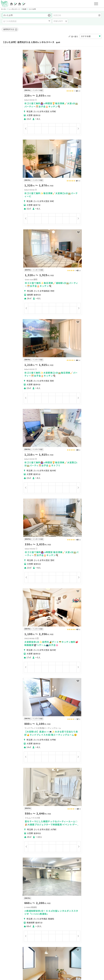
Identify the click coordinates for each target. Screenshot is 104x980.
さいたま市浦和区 (12, 905)
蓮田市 (7, 915)
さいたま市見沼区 (60, 900)
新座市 (72, 910)
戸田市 (33, 910)
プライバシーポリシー (14, 957)
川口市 (56, 905)
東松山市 (88, 905)
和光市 (64, 910)
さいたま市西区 (11, 900)
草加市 (17, 910)
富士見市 (89, 910)
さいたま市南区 (28, 905)
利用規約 (30, 957)
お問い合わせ (87, 957)
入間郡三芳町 (18, 915)
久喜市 (80, 910)
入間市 (40, 910)
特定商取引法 (43, 957)
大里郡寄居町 (31, 915)
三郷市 (97, 910)
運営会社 (55, 957)
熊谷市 (48, 905)
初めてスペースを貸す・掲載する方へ (20, 944)
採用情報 (66, 957)
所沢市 (71, 905)
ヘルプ (76, 957)
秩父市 (64, 905)
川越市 (40, 905)
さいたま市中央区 (77, 900)
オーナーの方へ (46, 944)
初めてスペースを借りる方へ (17, 931)
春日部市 (8, 910)
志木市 (56, 910)
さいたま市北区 (26, 900)
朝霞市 (48, 910)
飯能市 (79, 905)
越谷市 (25, 910)
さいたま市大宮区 (43, 900)
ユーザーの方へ (38, 931)
